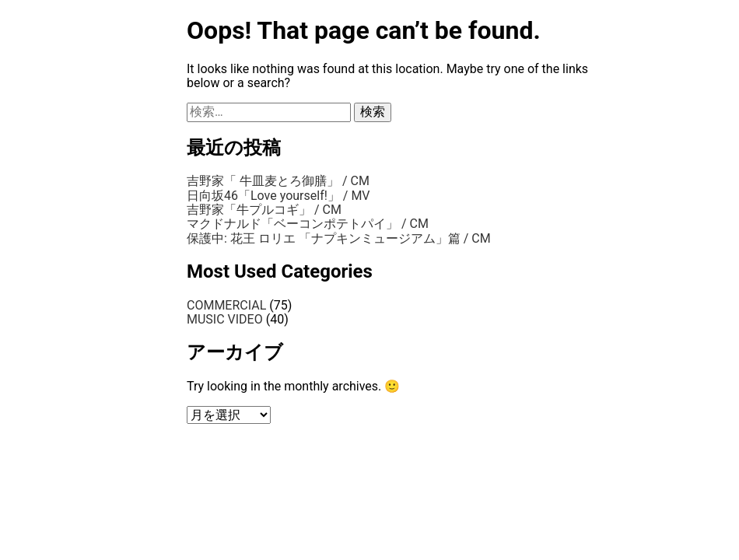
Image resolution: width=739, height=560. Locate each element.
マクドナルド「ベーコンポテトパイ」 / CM (308, 224)
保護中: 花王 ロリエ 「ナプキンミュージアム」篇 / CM (339, 238)
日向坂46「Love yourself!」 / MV (278, 196)
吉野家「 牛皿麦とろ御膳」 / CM (278, 181)
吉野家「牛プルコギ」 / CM (264, 210)
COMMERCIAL (226, 305)
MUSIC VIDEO (225, 319)
